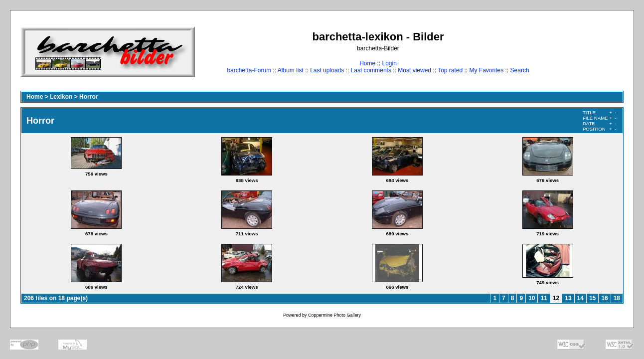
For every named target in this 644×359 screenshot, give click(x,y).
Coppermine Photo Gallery (334, 315)
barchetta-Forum (249, 70)
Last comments (371, 70)
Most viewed (414, 70)
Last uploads (327, 70)
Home (367, 63)
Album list (291, 70)
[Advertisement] (592, 52)
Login (389, 63)
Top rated (450, 70)
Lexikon (61, 97)
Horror (88, 97)
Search (520, 70)
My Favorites (487, 70)
